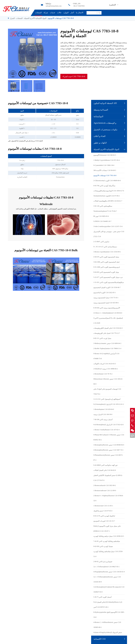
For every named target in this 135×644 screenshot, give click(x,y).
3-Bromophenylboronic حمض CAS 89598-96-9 (109, 445)
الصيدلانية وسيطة (101, 110)
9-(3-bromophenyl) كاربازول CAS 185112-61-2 (109, 404)
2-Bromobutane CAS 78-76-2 (103, 374)
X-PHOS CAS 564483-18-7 (102, 221)
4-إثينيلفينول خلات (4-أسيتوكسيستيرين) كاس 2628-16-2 (108, 321)
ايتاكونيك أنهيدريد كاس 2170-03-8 (104, 516)
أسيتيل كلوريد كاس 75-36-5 (102, 597)
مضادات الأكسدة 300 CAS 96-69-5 (105, 170)
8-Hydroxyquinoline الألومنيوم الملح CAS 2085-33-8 (109, 615)
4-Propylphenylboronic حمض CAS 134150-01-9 (109, 572)
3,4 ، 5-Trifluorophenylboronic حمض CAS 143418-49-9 (107, 579)
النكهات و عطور (100, 143)
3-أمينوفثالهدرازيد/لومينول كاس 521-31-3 (107, 399)
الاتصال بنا (80, 13)
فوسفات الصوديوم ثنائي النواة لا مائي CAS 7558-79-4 (107, 392)
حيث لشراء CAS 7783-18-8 (74, 76)
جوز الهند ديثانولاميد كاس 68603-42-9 (106, 465)
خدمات (53, 13)
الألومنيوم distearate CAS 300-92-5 (105, 155)
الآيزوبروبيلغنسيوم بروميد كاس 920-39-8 (107, 308)
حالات (59, 13)
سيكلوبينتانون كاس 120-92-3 (103, 206)
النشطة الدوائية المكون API (105, 103)
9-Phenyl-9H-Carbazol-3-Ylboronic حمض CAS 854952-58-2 (109, 437)
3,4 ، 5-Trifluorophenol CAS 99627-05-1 (106, 567)
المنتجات (38, 13)
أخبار (72, 13)
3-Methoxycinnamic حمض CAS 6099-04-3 (107, 343)
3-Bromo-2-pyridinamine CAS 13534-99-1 (107, 252)
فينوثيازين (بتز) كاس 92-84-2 (103, 562)
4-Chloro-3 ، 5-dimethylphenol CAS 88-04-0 (108, 313)
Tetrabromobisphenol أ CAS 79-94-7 (105, 211)
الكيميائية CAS (100, 639)
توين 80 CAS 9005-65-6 (101, 216)
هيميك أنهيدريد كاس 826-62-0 (103, 546)
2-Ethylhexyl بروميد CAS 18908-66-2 (106, 369)
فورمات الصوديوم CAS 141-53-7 (104, 521)
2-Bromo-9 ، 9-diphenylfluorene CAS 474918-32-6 (108, 498)
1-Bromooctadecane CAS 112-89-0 (105, 491)
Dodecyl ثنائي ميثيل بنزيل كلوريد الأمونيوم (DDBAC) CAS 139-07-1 (107, 529)
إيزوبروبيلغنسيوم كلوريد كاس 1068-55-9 (107, 267)
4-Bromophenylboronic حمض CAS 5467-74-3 (108, 450)
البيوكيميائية (98, 116)
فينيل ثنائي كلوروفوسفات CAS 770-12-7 (107, 333)
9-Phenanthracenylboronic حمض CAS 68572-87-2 (108, 458)
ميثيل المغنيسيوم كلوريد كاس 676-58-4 (106, 257)
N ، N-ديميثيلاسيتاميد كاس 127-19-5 (105, 247)
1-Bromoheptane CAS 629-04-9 (104, 409)
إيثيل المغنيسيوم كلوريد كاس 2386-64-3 (106, 262)
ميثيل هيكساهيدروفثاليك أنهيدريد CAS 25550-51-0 (108, 554)
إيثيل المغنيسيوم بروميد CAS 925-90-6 (106, 303)
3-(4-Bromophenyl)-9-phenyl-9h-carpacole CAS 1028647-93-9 (109, 589)
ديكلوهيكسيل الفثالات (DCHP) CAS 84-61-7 (108, 201)
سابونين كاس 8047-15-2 (101, 242)
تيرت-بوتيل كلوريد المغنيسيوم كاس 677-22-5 (108, 277)
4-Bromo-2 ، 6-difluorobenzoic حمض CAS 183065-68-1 (107, 625)
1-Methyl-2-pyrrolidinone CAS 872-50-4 (107, 160)
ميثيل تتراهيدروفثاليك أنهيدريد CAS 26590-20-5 (109, 536)
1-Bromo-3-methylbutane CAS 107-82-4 (106, 430)
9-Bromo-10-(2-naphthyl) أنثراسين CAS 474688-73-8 (106, 356)
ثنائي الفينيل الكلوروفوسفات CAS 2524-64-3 (108, 328)
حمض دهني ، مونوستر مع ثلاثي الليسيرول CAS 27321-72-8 (109, 234)
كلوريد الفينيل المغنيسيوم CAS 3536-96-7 (107, 287)
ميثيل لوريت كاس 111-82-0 (102, 338)
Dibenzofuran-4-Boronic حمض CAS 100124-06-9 (108, 381)
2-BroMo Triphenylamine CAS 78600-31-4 (107, 348)
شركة (46, 13)
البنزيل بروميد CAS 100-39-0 (103, 414)
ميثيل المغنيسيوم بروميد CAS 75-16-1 (106, 298)
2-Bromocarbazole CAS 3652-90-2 (105, 485)
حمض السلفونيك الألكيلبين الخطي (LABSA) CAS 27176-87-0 (108, 478)
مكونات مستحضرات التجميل (105, 130)
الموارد (66, 13)
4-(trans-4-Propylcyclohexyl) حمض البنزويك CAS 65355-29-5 (108, 635)
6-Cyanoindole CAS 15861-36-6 (104, 165)
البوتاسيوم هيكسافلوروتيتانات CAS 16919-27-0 (109, 191)
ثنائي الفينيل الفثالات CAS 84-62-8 (105, 470)
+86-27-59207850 (79, 6)
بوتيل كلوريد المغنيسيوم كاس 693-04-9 (106, 272)
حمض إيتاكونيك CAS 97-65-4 (103, 511)
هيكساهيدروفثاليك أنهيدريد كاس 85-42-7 (107, 541)
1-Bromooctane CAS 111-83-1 (103, 506)
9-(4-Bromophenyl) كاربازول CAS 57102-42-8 (108, 425)
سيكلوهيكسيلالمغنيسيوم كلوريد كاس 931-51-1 (109, 282)
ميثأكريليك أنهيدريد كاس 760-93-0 (104, 186)
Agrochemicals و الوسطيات (105, 123)
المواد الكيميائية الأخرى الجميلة (35, 18)
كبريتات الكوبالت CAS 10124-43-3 (105, 364)
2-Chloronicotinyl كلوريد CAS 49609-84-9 (107, 181)
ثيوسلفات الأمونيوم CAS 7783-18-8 (61, 18)
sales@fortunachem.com (54, 6)
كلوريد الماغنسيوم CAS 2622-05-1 (105, 293)
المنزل (12, 18)
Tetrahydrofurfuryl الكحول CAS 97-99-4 (106, 196)
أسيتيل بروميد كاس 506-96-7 (103, 419)
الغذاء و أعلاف (100, 136)
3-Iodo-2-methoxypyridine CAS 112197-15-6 (108, 226)
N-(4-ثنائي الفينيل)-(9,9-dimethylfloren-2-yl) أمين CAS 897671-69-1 (108, 605)
